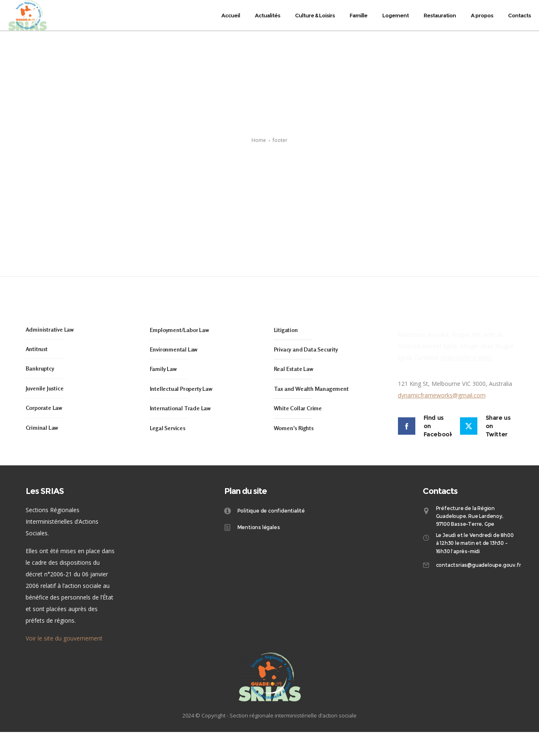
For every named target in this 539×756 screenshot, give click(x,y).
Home (259, 152)
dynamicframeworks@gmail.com (442, 419)
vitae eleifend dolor (466, 381)
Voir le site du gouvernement (64, 662)
